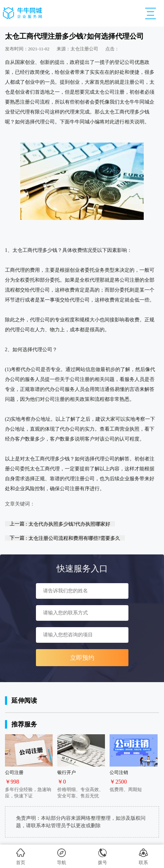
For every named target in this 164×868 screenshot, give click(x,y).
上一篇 (60, 524)
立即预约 (82, 658)
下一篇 (65, 538)
